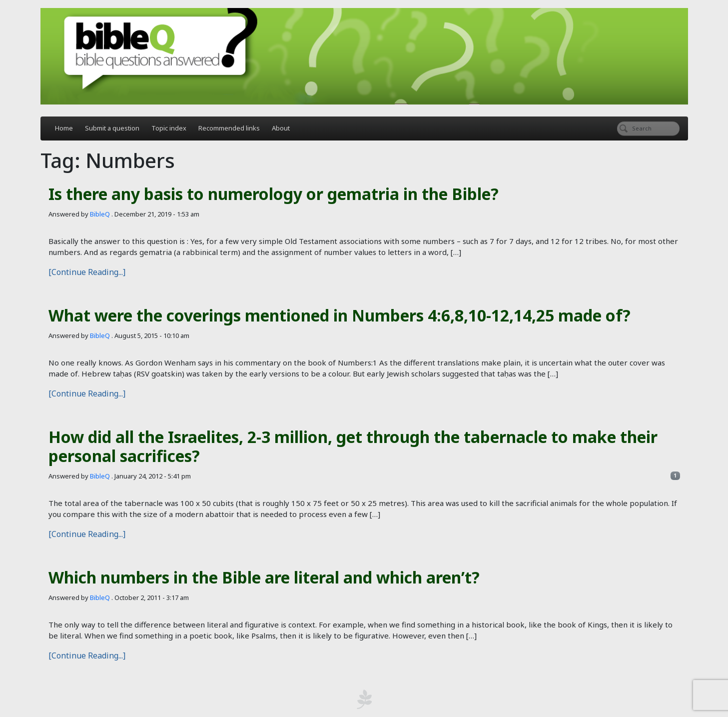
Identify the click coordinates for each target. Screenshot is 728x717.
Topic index (169, 128)
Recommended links (229, 128)
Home (64, 128)
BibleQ (100, 214)
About (281, 128)
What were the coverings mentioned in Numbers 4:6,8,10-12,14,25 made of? (340, 315)
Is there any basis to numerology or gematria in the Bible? (274, 194)
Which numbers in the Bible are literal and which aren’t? (264, 577)
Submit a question (112, 128)
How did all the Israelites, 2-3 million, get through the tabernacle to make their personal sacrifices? (353, 446)
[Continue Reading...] (87, 272)
